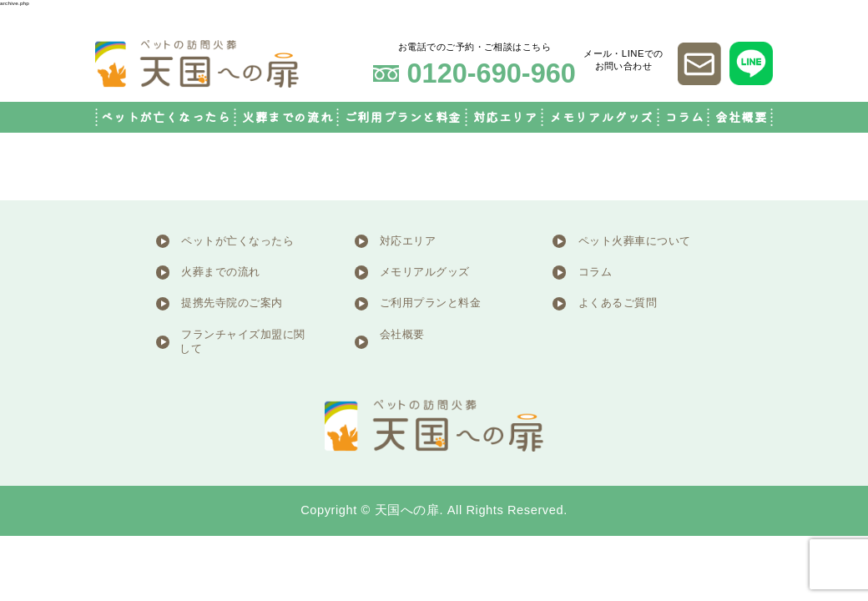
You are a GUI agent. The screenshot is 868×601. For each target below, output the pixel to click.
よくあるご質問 (618, 303)
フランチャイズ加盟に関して (242, 342)
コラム (685, 117)
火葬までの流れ (288, 117)
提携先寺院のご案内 (232, 303)
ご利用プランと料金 (403, 117)
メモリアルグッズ (601, 117)
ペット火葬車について (635, 241)
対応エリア (506, 117)
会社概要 (741, 117)
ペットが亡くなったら (166, 117)
